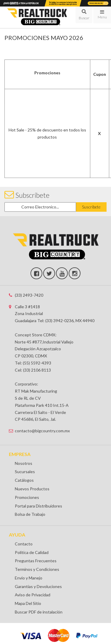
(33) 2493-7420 (29, 295)
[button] (84, 15)
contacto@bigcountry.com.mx (42, 431)
